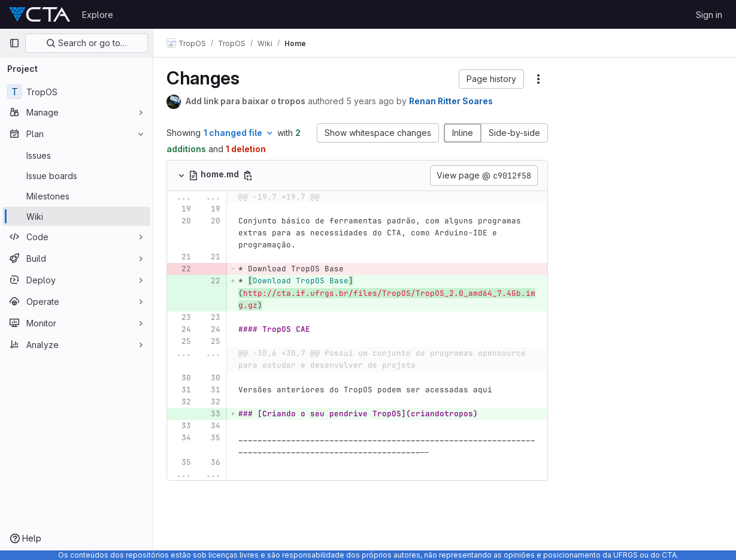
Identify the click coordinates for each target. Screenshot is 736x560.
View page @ (484, 175)
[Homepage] (40, 14)
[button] (491, 79)
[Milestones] (76, 196)
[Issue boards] (76, 175)
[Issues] (76, 155)
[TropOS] (76, 92)
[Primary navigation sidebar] (14, 43)
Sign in (709, 15)
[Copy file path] (249, 175)
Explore (98, 15)
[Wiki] (76, 216)
